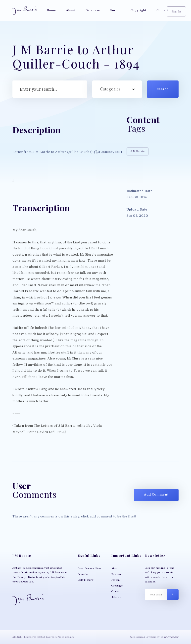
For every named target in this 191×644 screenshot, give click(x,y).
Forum (116, 580)
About (115, 569)
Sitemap (116, 597)
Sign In (176, 12)
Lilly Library (86, 580)
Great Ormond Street (90, 569)
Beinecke (83, 574)
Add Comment (156, 495)
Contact (116, 591)
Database (117, 574)
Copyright (117, 586)
